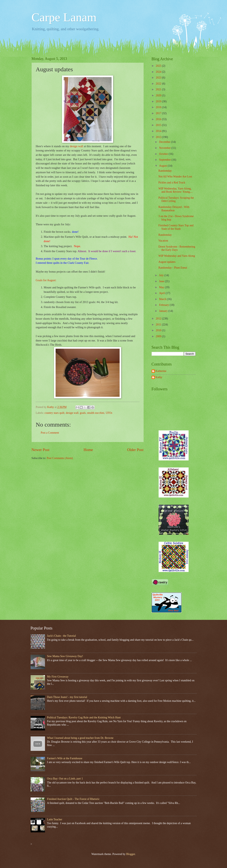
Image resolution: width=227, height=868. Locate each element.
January (164, 311)
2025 (159, 66)
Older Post (135, 450)
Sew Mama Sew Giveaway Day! (65, 656)
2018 (159, 107)
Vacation (163, 241)
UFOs (109, 413)
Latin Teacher (55, 819)
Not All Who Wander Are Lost (175, 177)
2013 (159, 137)
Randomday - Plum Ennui (173, 268)
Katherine (161, 371)
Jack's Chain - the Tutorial (61, 636)
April (162, 293)
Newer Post (41, 450)
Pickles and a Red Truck (172, 183)
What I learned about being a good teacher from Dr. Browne (80, 738)
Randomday (165, 171)
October (164, 154)
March (163, 299)
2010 (159, 330)
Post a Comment (50, 433)
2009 (159, 336)
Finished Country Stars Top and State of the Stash (176, 227)
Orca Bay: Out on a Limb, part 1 (65, 779)
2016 (159, 119)
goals (83, 413)
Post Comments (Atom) (60, 458)
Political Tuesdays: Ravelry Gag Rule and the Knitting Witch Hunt (84, 717)
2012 (159, 319)
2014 (159, 131)
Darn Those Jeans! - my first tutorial (67, 697)
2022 (159, 84)
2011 (159, 325)
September (165, 160)
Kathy (159, 377)
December (165, 142)
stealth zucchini (96, 413)
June (162, 281)
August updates (167, 262)
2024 (159, 72)
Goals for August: (46, 280)
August (163, 166)
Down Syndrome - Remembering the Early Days (177, 248)
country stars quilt (55, 413)
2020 (159, 95)
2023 (159, 78)
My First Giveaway (58, 677)
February (164, 305)
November (165, 148)
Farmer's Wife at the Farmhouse (65, 758)
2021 (159, 89)
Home (88, 450)
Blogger (131, 854)
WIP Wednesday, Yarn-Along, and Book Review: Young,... (175, 190)
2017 (159, 113)
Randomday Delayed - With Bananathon (174, 209)
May (162, 287)
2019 (159, 101)
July (162, 275)
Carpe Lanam (64, 17)
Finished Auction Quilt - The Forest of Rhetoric (73, 799)
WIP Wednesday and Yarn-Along (177, 256)
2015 (159, 125)
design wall (76, 146)
